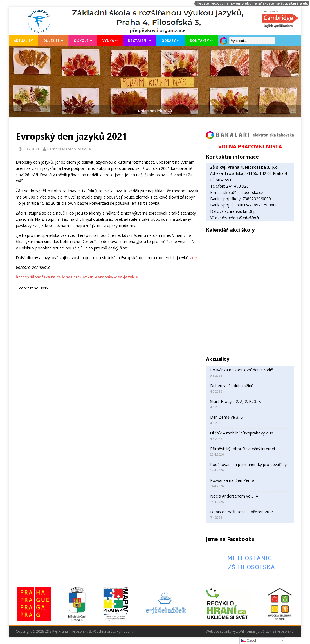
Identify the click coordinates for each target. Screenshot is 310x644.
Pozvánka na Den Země (232, 480)
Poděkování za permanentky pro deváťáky (248, 464)
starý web (298, 3)
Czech (249, 641)
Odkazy (169, 41)
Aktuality (23, 41)
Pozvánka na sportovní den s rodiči (242, 370)
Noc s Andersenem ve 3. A (234, 496)
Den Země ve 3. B (227, 417)
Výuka (108, 41)
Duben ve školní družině (232, 386)
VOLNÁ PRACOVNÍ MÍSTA (250, 146)
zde (193, 258)
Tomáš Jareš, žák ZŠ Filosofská (269, 631)
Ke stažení (138, 41)
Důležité (51, 41)
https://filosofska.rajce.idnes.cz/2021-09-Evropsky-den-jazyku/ (77, 277)
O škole (81, 41)
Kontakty (199, 41)
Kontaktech (249, 218)
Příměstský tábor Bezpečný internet (243, 449)
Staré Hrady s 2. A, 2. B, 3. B (236, 401)
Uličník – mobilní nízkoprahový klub (242, 433)
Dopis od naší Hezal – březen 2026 (242, 512)
